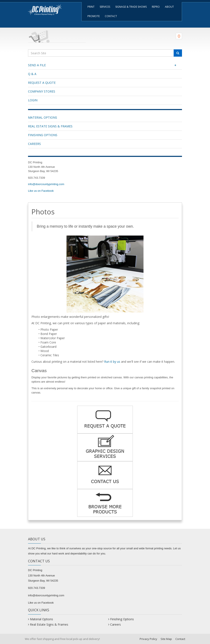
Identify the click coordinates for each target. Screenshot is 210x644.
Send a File (103, 65)
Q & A (32, 74)
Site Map (166, 639)
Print (91, 7)
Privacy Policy (148, 639)
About (169, 7)
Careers (34, 144)
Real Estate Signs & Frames (50, 126)
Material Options (43, 117)
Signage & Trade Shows (131, 7)
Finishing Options (43, 135)
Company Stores (42, 91)
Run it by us (112, 362)
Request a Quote (42, 83)
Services (105, 7)
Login (33, 100)
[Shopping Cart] (105, 35)
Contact (111, 16)
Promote (94, 16)
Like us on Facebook (41, 191)
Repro (156, 7)
